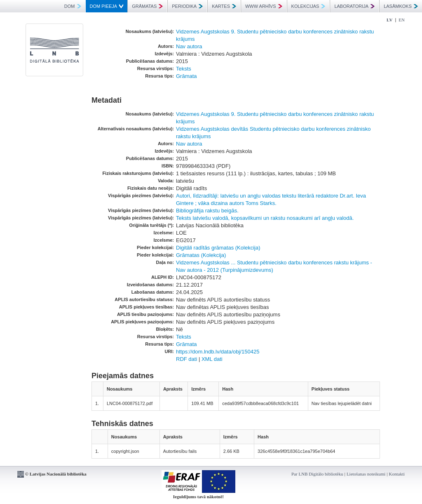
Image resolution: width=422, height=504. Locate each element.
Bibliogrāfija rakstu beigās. (207, 211)
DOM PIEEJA (107, 6)
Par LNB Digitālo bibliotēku (317, 474)
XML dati (212, 359)
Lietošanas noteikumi (366, 474)
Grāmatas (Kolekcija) (201, 255)
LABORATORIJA (354, 6)
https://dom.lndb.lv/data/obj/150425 (218, 352)
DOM (73, 6)
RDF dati (186, 359)
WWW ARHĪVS (264, 6)
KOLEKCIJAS (308, 6)
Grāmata (186, 76)
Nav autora (189, 46)
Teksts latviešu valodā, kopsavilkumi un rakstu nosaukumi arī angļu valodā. (265, 218)
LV (389, 20)
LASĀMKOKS (401, 6)
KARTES (224, 6)
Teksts (184, 69)
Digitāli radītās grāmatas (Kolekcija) (218, 248)
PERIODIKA (187, 6)
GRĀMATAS (147, 6)
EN (402, 20)
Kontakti (397, 474)
